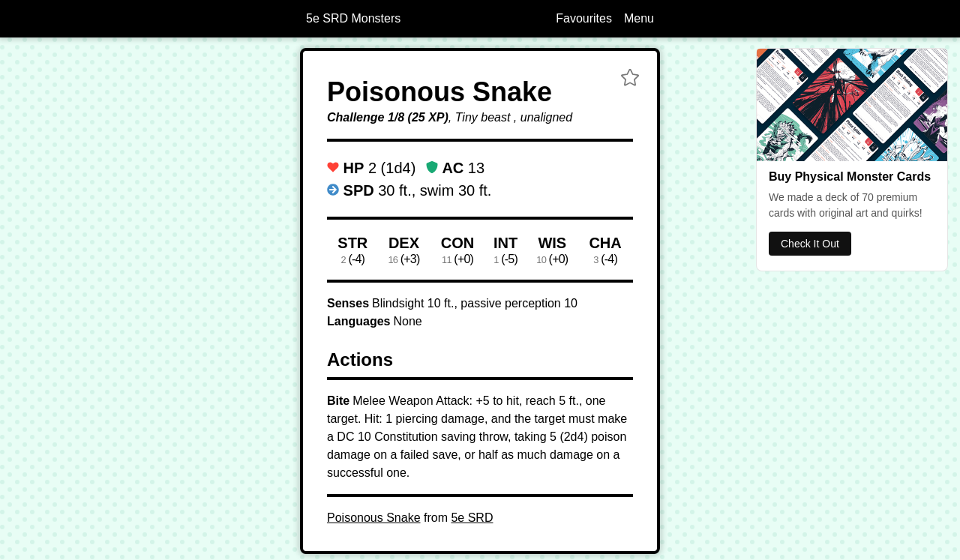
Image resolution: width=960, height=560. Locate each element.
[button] (630, 79)
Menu (639, 18)
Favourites (584, 18)
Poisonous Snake (374, 518)
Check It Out (810, 244)
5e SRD (472, 518)
